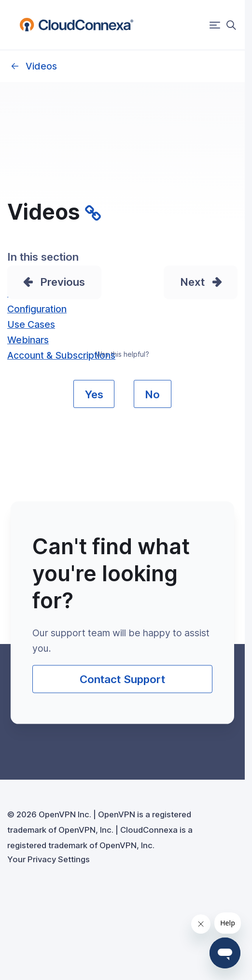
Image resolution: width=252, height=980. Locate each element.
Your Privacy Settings (49, 859)
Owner (14, 66)
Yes (94, 394)
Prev (52, 282)
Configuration (37, 309)
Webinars (28, 340)
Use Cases (31, 324)
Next (192, 282)
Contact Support (122, 679)
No (152, 394)
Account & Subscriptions (61, 355)
